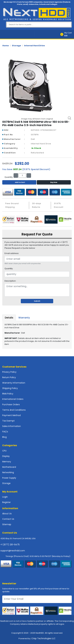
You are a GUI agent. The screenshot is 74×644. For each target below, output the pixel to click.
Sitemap (7, 524)
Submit (37, 301)
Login (5, 497)
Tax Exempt (8, 421)
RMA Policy (8, 394)
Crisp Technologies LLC (43, 638)
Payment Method (11, 415)
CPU (4, 451)
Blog (4, 437)
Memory (7, 462)
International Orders (13, 399)
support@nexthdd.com (13, 551)
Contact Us (8, 519)
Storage (16, 46)
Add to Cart (19, 182)
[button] (67, 34)
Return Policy (9, 377)
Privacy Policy (9, 372)
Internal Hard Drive (34, 46)
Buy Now (54, 182)
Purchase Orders (11, 404)
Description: (10, 281)
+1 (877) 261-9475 (10, 545)
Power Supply (9, 478)
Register (6, 502)
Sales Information (12, 426)
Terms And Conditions (14, 410)
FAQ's (5, 432)
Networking (8, 472)
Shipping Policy (10, 388)
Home (6, 46)
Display (6, 456)
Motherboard (9, 467)
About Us (7, 514)
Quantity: (9, 269)
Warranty (24, 318)
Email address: (12, 253)
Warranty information (14, 383)
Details (9, 318)
